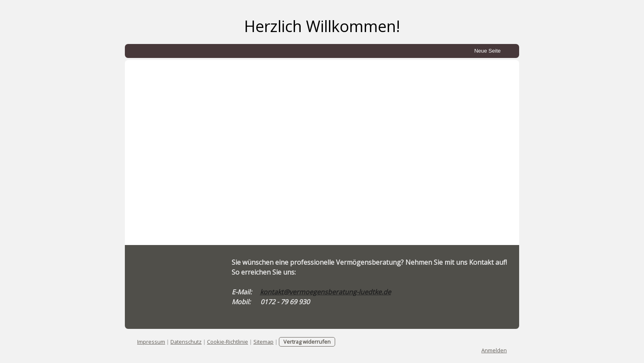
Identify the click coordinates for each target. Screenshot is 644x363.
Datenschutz (186, 342)
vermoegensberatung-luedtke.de (340, 292)
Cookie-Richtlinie (228, 342)
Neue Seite (488, 51)
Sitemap (263, 342)
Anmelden (494, 350)
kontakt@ (275, 292)
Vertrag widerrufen (307, 342)
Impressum (151, 342)
